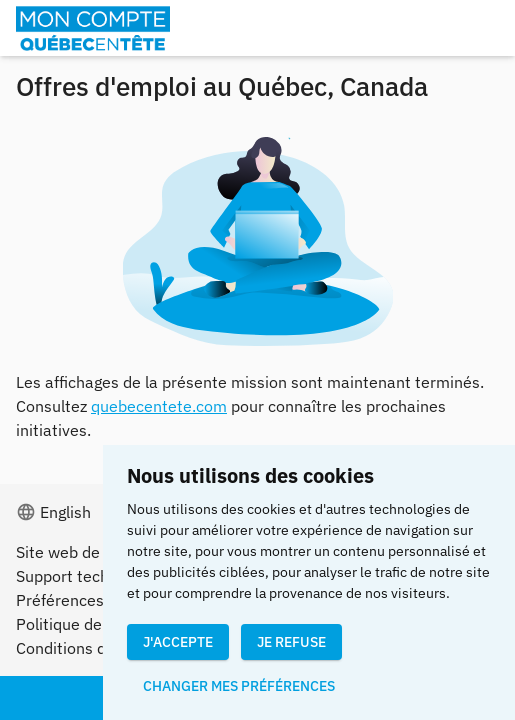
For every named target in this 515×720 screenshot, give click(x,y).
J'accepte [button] (178, 642)
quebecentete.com (159, 406)
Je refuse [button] (291, 642)
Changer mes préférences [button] (239, 686)
